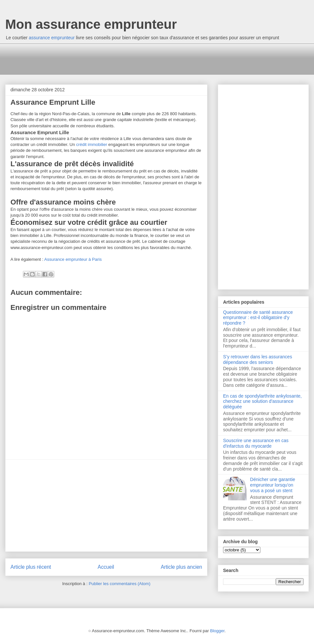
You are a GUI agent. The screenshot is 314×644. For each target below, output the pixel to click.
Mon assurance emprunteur (91, 24)
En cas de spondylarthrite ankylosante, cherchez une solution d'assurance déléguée (262, 402)
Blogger (217, 631)
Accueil (106, 567)
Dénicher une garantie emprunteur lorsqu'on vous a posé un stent (273, 485)
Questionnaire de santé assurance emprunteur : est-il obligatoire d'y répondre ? (258, 318)
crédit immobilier (92, 144)
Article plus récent (31, 567)
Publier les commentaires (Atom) (120, 584)
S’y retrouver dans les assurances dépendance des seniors (258, 359)
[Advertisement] (129, 58)
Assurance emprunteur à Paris (73, 259)
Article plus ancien (181, 567)
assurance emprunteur (52, 38)
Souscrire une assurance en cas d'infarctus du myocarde (256, 443)
